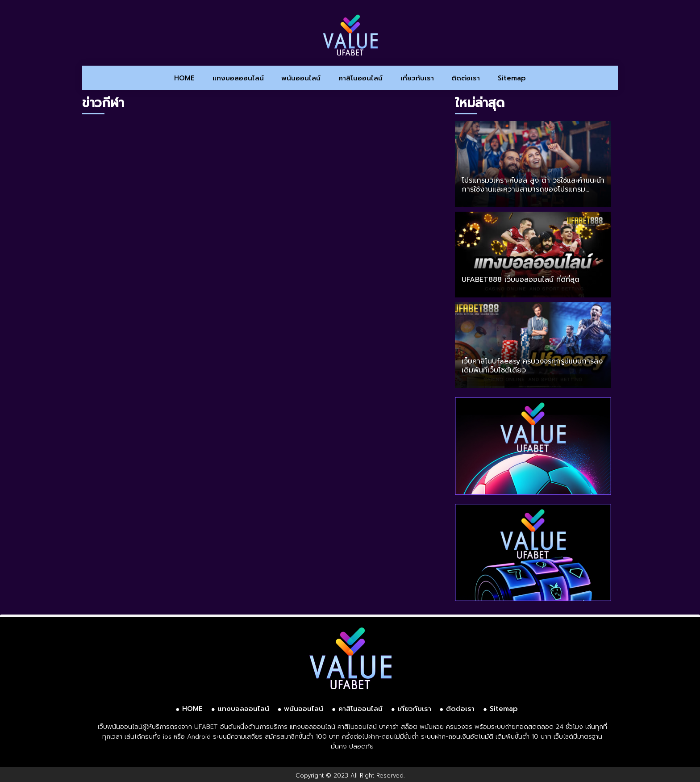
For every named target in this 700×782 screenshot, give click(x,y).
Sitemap (512, 78)
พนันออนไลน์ (301, 78)
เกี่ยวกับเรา (417, 78)
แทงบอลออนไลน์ (238, 78)
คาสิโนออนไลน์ (360, 78)
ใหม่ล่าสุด (480, 103)
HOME (184, 78)
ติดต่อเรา (466, 78)
